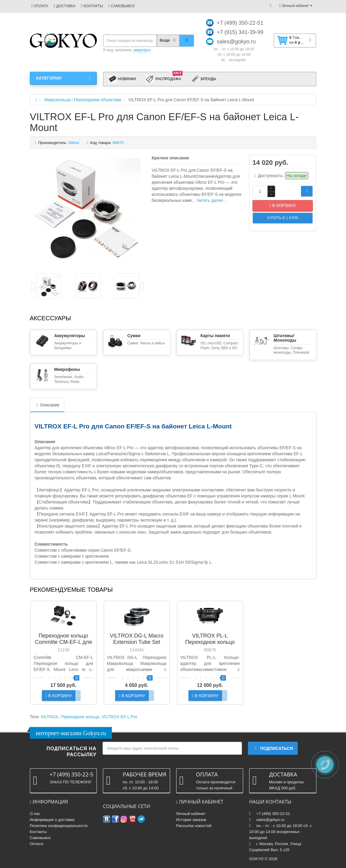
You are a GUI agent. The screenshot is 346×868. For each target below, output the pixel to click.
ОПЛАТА (40, 6)
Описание (47, 405)
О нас (35, 814)
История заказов (191, 820)
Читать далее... (212, 200)
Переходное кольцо (80, 717)
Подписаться (273, 748)
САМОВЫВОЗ (121, 6)
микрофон (142, 50)
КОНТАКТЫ (92, 6)
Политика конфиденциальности (59, 826)
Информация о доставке (52, 820)
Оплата (37, 844)
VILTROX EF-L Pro (119, 717)
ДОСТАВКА (65, 6)
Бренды (204, 79)
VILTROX (50, 717)
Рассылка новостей (194, 826)
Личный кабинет (191, 814)
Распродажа (164, 79)
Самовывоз (40, 838)
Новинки (122, 79)
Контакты (38, 832)
